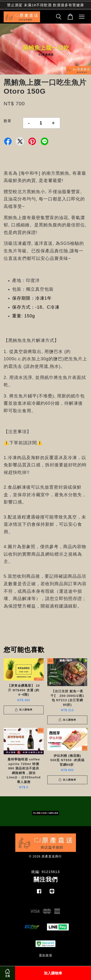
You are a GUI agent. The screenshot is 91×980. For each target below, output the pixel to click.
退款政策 (46, 955)
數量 (8, 121)
